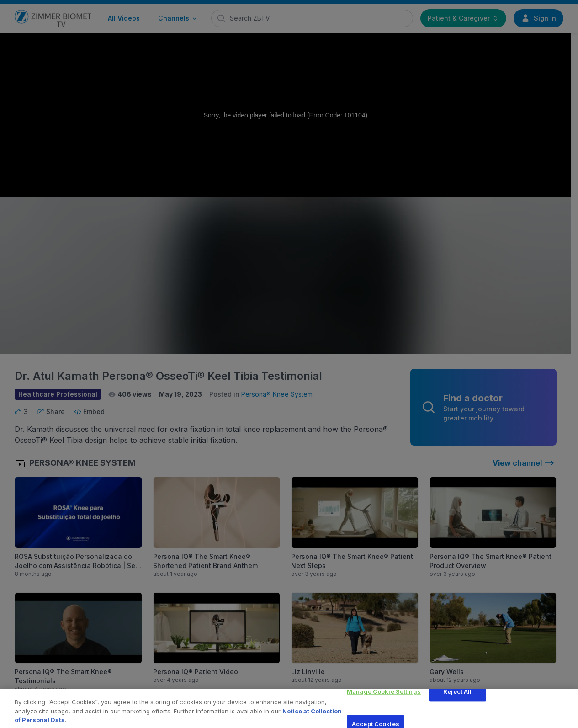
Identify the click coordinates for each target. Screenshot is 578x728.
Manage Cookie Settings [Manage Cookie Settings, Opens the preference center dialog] (384, 696)
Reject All (457, 696)
